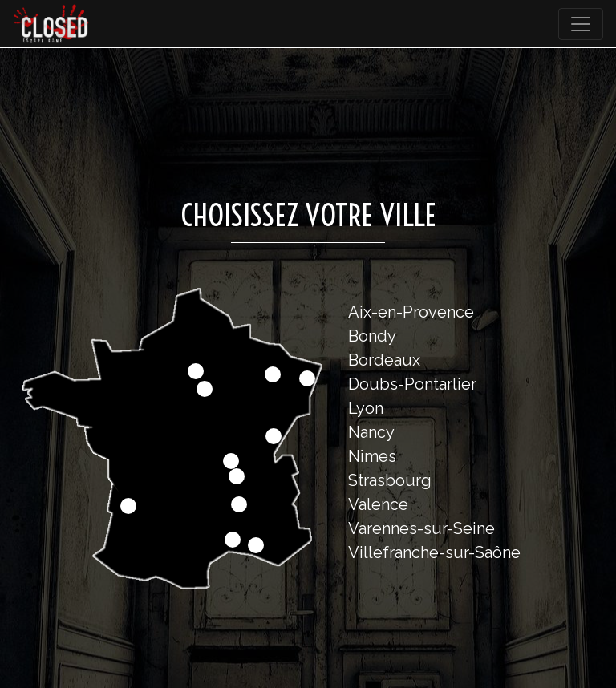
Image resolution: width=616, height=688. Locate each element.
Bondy (372, 336)
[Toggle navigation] (581, 24)
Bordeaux (384, 360)
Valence (378, 504)
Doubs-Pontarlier (412, 384)
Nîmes (372, 456)
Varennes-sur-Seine (421, 528)
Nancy (371, 432)
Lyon (366, 408)
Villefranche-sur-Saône (434, 552)
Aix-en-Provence (411, 312)
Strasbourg (390, 480)
